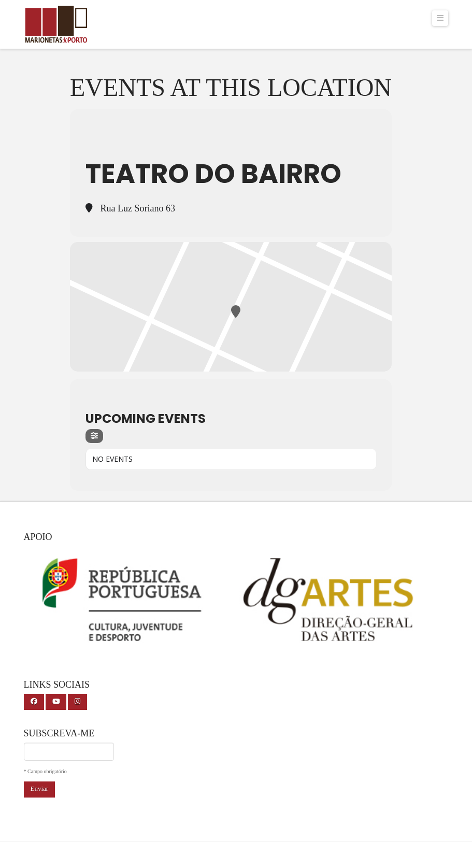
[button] (440, 18)
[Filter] (94, 436)
